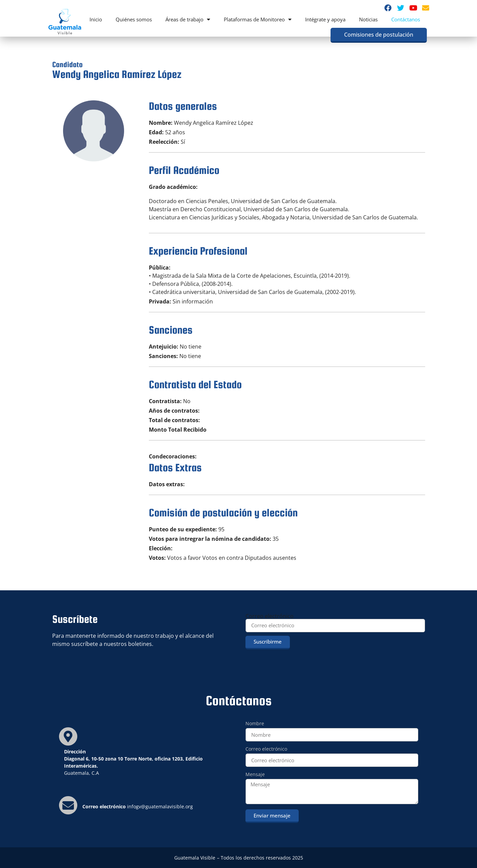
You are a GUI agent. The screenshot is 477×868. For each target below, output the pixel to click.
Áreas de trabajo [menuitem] (188, 19)
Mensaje (255, 775)
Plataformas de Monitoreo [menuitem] (258, 19)
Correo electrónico (270, 616)
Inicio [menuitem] (96, 19)
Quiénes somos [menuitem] (134, 19)
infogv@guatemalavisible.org (160, 806)
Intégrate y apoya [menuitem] (325, 19)
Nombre (255, 724)
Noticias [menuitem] (368, 19)
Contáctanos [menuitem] (406, 19)
